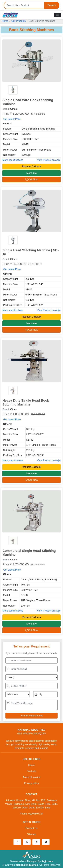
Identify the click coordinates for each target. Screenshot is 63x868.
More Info (31, 173)
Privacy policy (31, 783)
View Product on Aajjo (49, 160)
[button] (17, 842)
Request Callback (31, 166)
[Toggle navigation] (58, 15)
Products (31, 771)
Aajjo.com (47, 861)
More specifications (13, 160)
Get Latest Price (12, 119)
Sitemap (32, 834)
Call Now (31, 179)
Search (52, 5)
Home (5, 21)
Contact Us (31, 828)
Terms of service (31, 777)
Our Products (18, 21)
